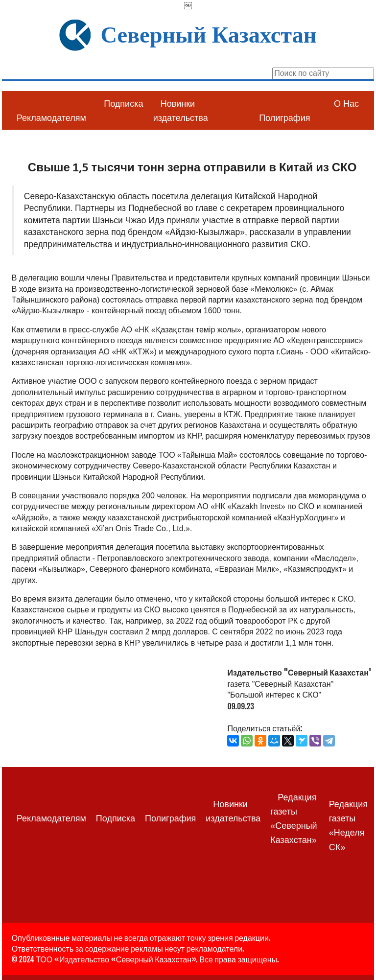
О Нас (346, 104)
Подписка (123, 104)
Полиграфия (284, 118)
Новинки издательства (181, 111)
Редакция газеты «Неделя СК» (348, 826)
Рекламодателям (51, 118)
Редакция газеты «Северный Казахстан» (294, 819)
